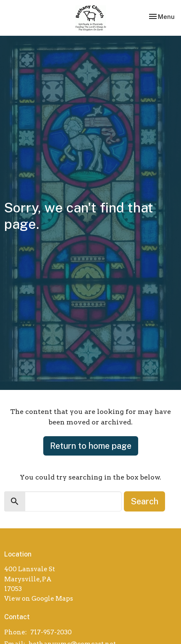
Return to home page (91, 446)
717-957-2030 (51, 632)
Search (144, 501)
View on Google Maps (39, 599)
